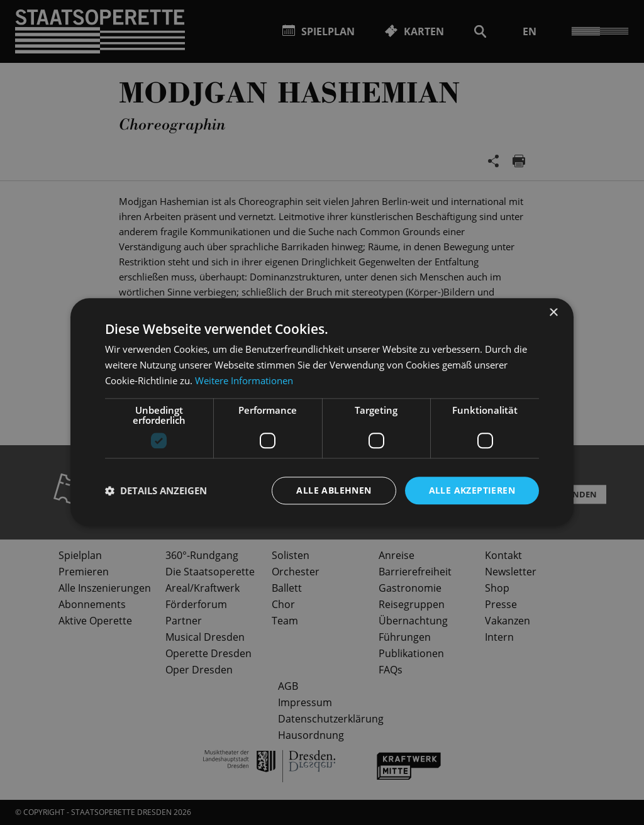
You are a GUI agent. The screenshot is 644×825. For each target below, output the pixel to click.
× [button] (553, 313)
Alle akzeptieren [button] (472, 490)
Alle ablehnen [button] (334, 490)
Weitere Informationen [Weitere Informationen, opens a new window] (244, 380)
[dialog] (322, 412)
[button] (156, 490)
